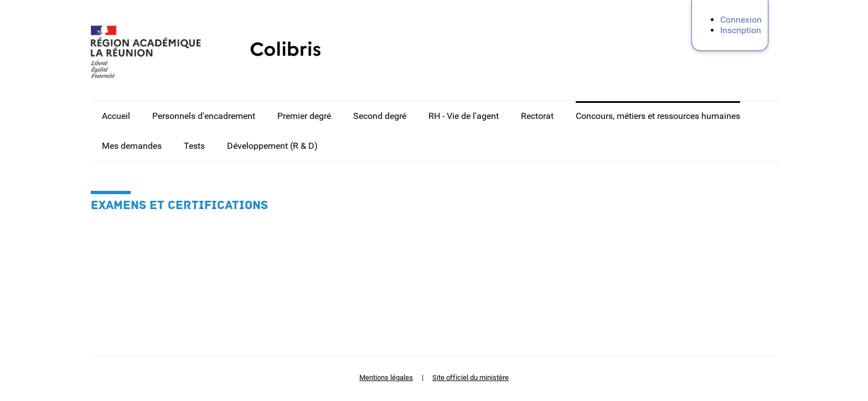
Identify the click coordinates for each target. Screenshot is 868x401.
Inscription (741, 30)
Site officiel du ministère (471, 377)
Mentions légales (386, 377)
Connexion (741, 20)
